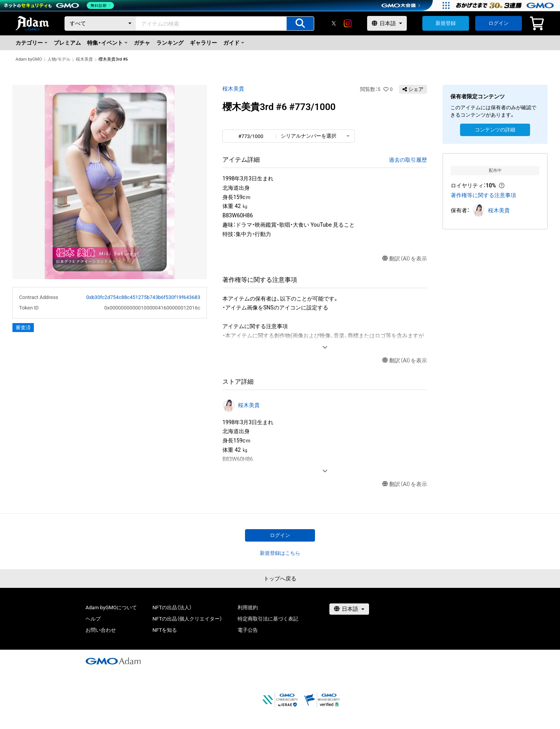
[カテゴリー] (100, 24)
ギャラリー (203, 43)
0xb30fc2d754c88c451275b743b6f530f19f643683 (143, 297)
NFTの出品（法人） (172, 607)
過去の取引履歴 (408, 160)
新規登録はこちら (280, 553)
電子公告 (248, 630)
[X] (334, 23)
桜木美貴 (84, 59)
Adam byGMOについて (111, 607)
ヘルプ (93, 619)
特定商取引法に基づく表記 (268, 619)
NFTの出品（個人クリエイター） (187, 619)
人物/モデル (59, 59)
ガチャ (142, 43)
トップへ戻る (280, 579)
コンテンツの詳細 (495, 130)
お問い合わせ (101, 630)
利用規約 (248, 607)
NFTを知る (165, 630)
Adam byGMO (29, 59)
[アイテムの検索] (300, 24)
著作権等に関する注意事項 (483, 195)
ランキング (170, 43)
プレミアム (67, 43)
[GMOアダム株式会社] (113, 661)
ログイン (499, 23)
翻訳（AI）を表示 (405, 259)
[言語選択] (387, 23)
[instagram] (348, 23)
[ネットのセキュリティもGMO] (60, 5)
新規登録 (446, 23)
